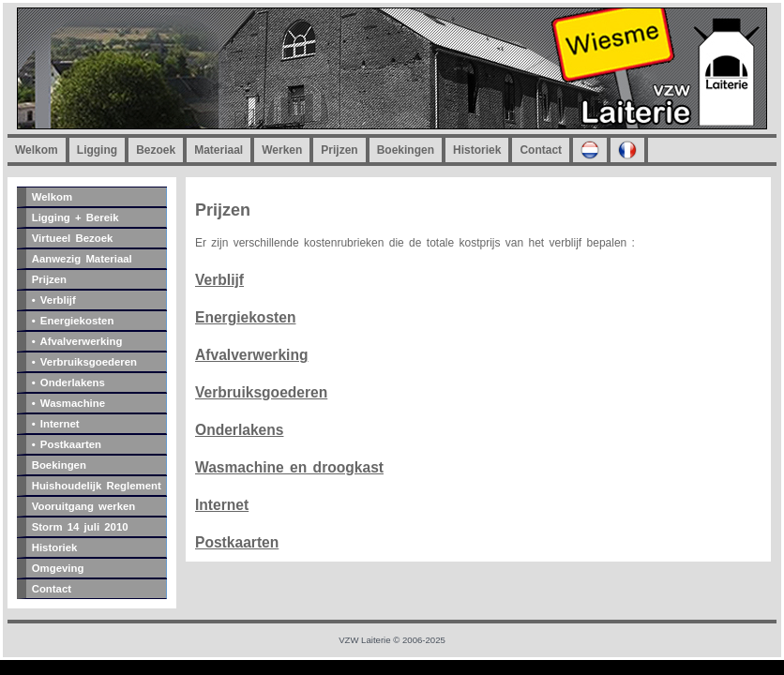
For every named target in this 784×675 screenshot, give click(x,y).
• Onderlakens (68, 382)
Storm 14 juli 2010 (80, 527)
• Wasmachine (68, 403)
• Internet (56, 424)
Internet (222, 505)
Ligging (97, 150)
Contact (541, 150)
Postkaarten (237, 542)
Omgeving (58, 568)
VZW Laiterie (364, 640)
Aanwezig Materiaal (82, 259)
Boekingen (406, 150)
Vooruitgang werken (84, 506)
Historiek (477, 150)
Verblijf (219, 280)
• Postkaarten (67, 444)
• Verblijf (54, 300)
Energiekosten (245, 317)
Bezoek (156, 150)
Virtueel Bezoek (73, 238)
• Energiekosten (73, 321)
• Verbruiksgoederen (84, 362)
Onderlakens (239, 430)
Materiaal (219, 150)
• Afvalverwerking (77, 341)
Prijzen (339, 150)
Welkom (37, 150)
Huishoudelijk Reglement (97, 486)
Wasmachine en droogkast (289, 467)
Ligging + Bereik (75, 217)
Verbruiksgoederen (261, 392)
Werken (282, 150)
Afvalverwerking (251, 355)
